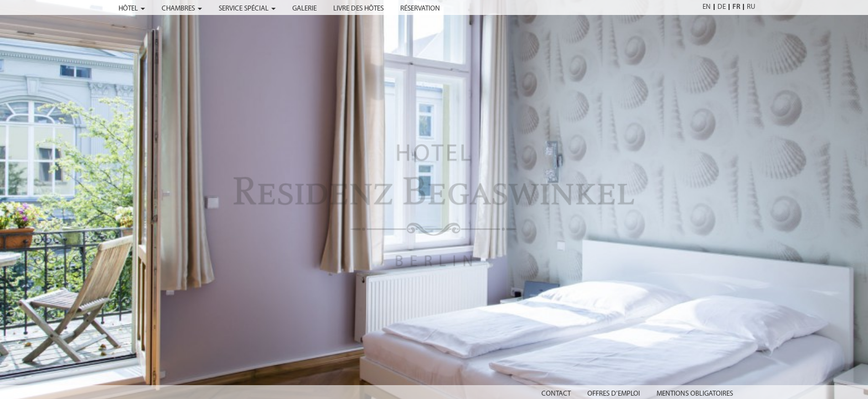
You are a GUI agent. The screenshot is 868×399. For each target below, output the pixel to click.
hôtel (132, 9)
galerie (304, 9)
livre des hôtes (358, 9)
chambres (182, 9)
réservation (420, 9)
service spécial (247, 9)
